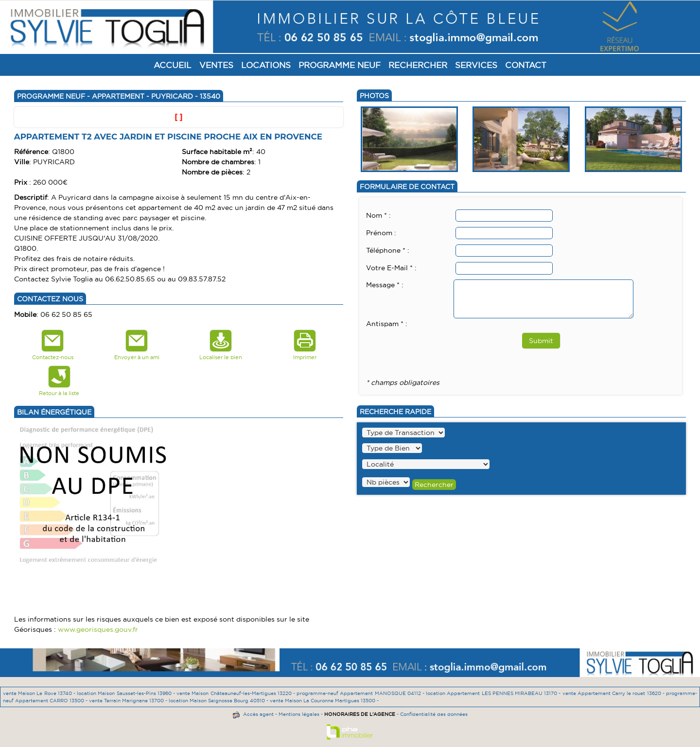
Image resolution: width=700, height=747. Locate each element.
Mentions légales (299, 714)
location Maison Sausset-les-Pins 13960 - (127, 693)
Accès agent (258, 714)
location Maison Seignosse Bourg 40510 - (219, 701)
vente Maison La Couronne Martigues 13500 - (324, 701)
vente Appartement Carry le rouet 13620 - (614, 693)
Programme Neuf (340, 65)
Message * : (385, 285)
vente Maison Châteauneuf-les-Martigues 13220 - (236, 693)
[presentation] (440, 348)
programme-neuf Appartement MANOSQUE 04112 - (361, 693)
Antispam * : (387, 324)
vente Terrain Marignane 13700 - (129, 701)
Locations (266, 65)
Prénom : (381, 233)
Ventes (216, 65)
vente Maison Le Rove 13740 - (40, 693)
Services (476, 65)
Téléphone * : (388, 250)
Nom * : (378, 215)
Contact (526, 65)
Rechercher (418, 65)
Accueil (173, 65)
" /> (386, 482)
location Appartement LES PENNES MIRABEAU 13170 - (494, 693)
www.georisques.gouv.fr (98, 629)
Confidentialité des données (434, 714)
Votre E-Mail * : (391, 268)
